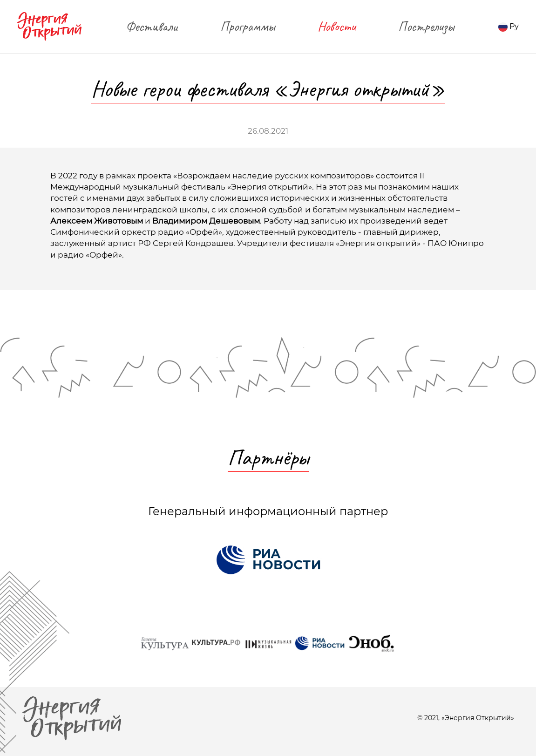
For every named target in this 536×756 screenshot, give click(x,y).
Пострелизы (426, 26)
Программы (248, 26)
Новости (336, 26)
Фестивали (152, 26)
